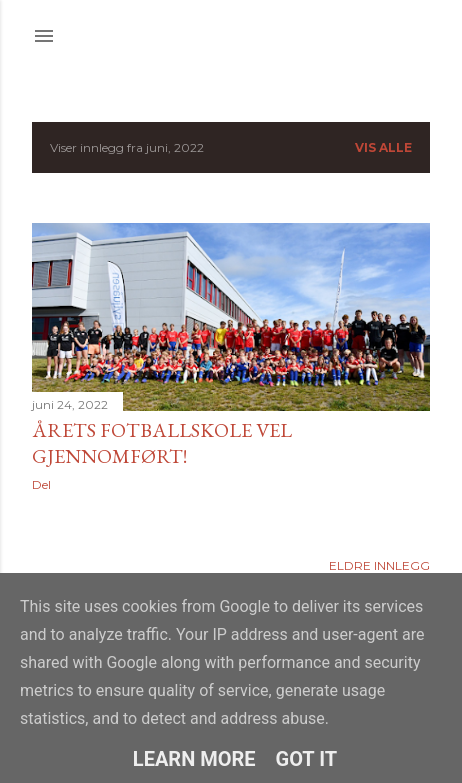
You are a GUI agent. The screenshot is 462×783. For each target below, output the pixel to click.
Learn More (194, 759)
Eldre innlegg (379, 565)
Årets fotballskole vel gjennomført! (162, 443)
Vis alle (383, 147)
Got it (307, 759)
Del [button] (41, 484)
